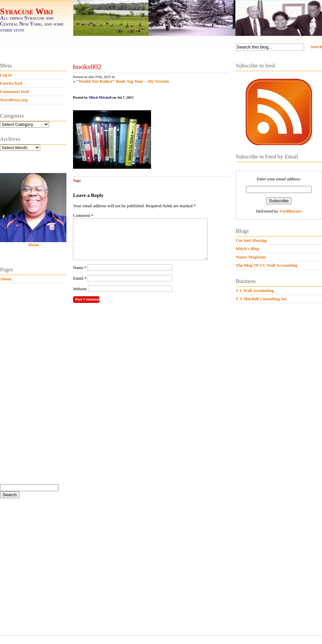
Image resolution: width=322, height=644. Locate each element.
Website (80, 297)
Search (316, 47)
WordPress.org (14, 100)
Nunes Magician (251, 257)
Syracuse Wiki (27, 11)
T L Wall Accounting (255, 290)
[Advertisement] (37, 393)
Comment (83, 215)
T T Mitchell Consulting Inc (261, 299)
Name (80, 276)
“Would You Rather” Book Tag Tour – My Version (123, 81)
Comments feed (14, 92)
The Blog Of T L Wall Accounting (267, 265)
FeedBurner (291, 211)
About (33, 245)
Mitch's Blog (247, 249)
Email (80, 286)
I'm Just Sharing (251, 240)
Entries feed (11, 83)
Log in (6, 75)
